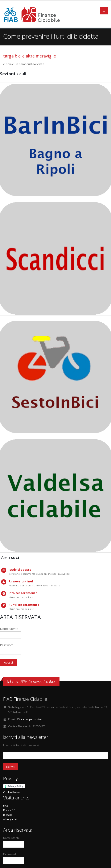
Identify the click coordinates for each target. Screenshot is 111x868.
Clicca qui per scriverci (31, 719)
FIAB (6, 806)
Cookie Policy (11, 792)
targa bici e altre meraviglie (30, 56)
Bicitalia (8, 815)
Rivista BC (9, 810)
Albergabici (10, 819)
